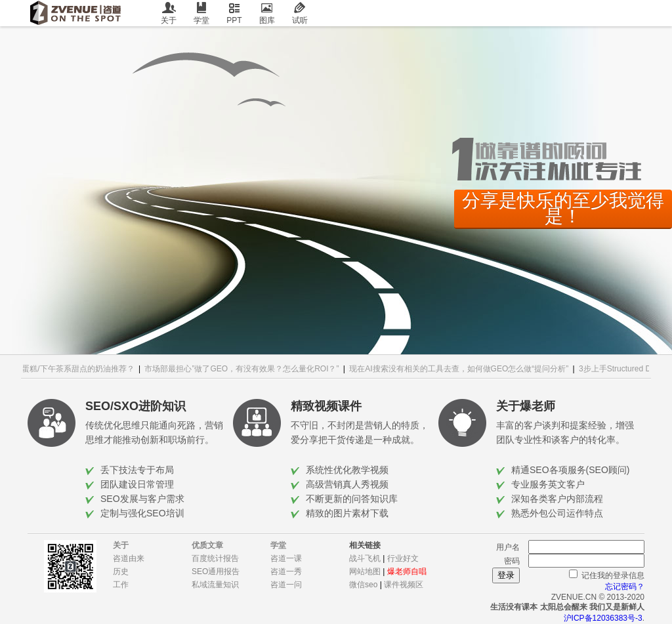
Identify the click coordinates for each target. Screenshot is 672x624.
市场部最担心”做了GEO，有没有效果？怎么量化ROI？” (244, 369)
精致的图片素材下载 (347, 513)
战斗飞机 (365, 558)
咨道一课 (286, 558)
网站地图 (365, 572)
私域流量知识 (215, 585)
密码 (512, 561)
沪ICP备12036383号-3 (603, 618)
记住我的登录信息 (613, 575)
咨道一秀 (286, 572)
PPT (234, 13)
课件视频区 (404, 585)
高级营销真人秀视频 (347, 484)
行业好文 (403, 558)
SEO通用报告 (216, 572)
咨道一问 (286, 585)
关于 (169, 13)
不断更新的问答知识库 (352, 499)
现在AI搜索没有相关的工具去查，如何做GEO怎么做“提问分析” (461, 369)
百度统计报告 (215, 558)
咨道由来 (129, 558)
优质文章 (207, 545)
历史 (121, 572)
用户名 (508, 547)
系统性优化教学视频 (347, 470)
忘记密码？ (625, 587)
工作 (121, 585)
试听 (300, 13)
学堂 (201, 13)
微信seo (363, 585)
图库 (267, 13)
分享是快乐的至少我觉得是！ (563, 208)
